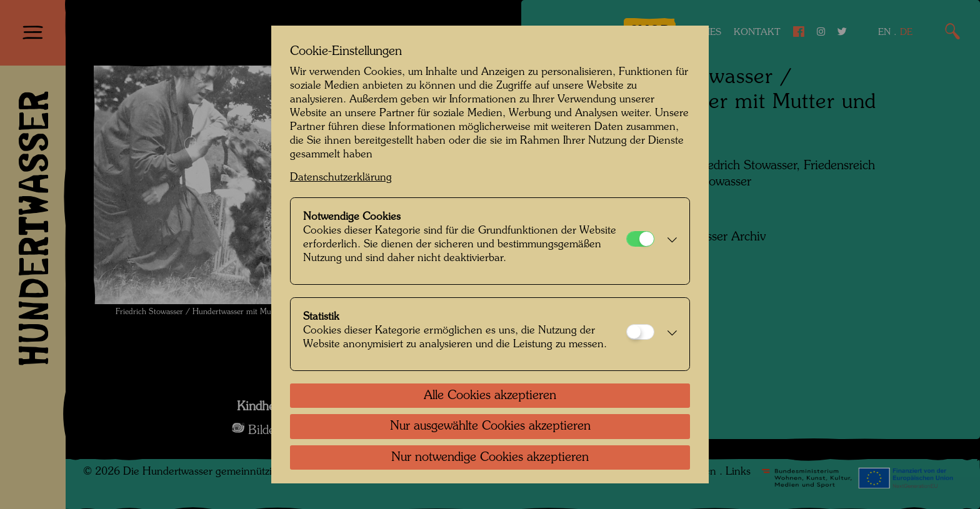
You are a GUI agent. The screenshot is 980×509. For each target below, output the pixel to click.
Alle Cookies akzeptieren (490, 396)
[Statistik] (640, 332)
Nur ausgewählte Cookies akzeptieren (490, 427)
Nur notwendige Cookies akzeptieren (490, 458)
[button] (669, 241)
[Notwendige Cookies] (640, 239)
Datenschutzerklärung (341, 178)
